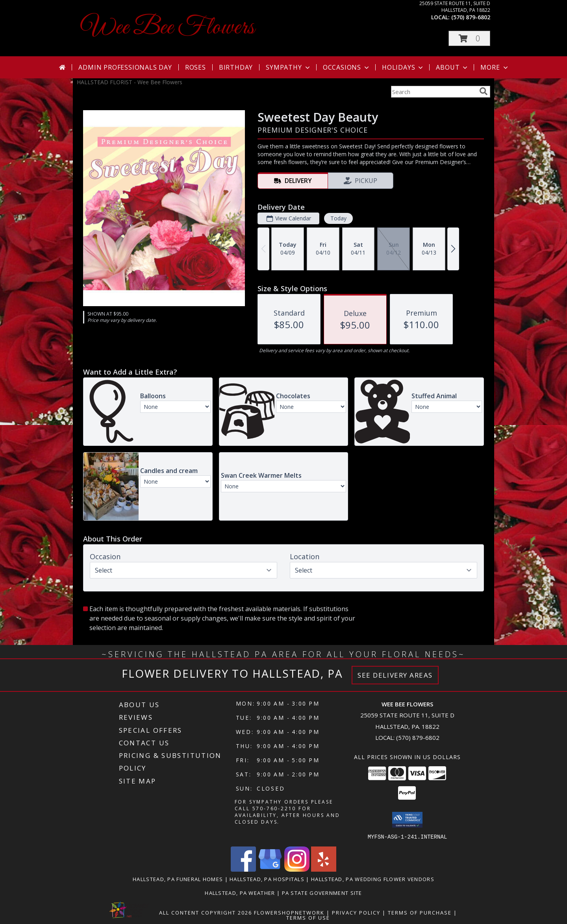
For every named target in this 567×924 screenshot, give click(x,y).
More (495, 67)
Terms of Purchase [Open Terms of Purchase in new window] (420, 912)
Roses (195, 67)
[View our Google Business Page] (270, 869)
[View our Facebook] (243, 869)
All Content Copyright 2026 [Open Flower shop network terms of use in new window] (206, 912)
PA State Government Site (322, 893)
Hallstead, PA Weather (240, 893)
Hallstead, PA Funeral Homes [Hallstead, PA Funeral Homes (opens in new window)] (178, 879)
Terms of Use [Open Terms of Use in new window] (308, 917)
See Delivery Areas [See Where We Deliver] (395, 675)
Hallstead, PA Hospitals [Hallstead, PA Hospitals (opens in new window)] (267, 879)
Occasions (347, 67)
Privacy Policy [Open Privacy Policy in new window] (356, 912)
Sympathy (288, 67)
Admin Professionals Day (125, 67)
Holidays (403, 67)
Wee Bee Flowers (168, 28)
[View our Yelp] (324, 869)
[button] (469, 38)
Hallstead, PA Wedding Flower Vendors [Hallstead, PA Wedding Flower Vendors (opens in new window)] (373, 879)
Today (338, 218)
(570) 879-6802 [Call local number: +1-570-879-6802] (471, 17)
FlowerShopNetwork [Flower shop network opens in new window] (289, 912)
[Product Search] (434, 92)
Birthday (236, 67)
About (452, 67)
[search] (484, 91)
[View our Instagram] (297, 869)
